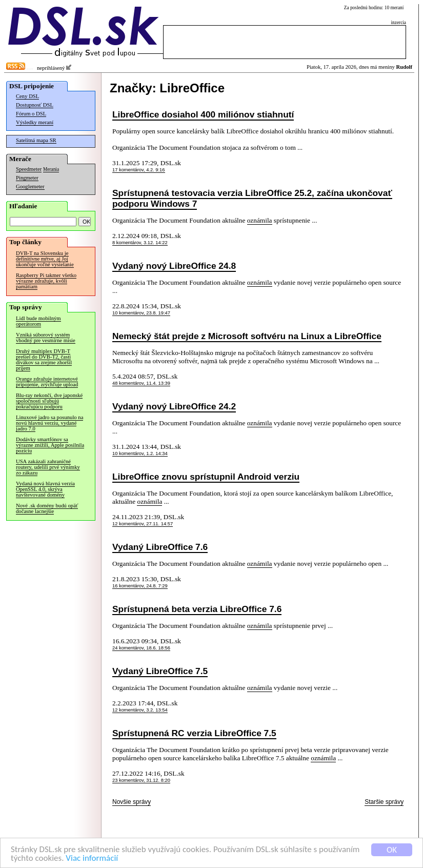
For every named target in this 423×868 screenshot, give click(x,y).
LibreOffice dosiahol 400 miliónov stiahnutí (203, 114)
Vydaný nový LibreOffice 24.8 (174, 266)
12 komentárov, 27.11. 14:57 (143, 524)
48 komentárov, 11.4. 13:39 (141, 383)
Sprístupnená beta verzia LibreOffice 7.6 (197, 609)
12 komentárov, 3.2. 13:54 (140, 710)
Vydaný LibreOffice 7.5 (160, 671)
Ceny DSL (27, 96)
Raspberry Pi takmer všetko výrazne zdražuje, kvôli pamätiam (46, 281)
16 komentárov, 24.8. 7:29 (140, 586)
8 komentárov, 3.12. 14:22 (140, 243)
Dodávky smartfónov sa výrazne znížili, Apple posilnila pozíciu (50, 445)
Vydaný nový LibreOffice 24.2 (174, 406)
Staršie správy (384, 802)
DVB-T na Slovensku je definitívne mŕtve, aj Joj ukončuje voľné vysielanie (45, 259)
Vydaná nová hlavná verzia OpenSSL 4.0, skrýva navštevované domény (45, 489)
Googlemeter (30, 186)
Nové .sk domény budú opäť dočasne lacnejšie (47, 508)
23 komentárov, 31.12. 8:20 (141, 780)
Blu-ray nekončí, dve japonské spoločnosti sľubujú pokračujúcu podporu (49, 401)
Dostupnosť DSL (35, 105)
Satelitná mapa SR (36, 140)
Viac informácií (92, 859)
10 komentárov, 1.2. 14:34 (140, 453)
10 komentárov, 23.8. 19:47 (141, 313)
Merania (51, 169)
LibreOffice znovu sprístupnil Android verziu (206, 477)
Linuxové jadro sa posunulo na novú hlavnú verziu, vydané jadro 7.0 (49, 423)
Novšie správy (132, 802)
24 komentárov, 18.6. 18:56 (141, 648)
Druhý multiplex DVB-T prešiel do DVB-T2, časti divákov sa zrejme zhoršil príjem (44, 360)
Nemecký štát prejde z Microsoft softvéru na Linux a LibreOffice (247, 336)
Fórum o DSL (31, 114)
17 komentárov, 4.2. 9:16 (139, 170)
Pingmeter (27, 178)
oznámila (260, 220)
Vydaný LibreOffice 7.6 (160, 547)
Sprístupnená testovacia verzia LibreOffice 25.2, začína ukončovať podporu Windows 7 (252, 198)
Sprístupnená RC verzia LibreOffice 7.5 (194, 733)
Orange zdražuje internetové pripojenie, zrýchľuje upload (47, 382)
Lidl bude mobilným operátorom (38, 321)
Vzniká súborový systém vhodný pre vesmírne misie (46, 338)
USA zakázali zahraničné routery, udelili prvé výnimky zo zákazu (48, 467)
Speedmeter (29, 169)
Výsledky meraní (35, 122)
